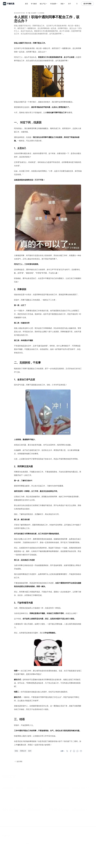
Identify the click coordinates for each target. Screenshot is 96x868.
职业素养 (34, 13)
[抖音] (80, 866)
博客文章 (5, 852)
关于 (70, 4)
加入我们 (28, 855)
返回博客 (18, 761)
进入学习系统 (87, 4)
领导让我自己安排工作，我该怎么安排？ (23, 809)
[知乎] (77, 866)
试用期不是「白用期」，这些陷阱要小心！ (24, 788)
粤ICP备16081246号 (8, 839)
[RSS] (92, 866)
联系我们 (28, 852)
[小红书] (84, 866)
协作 (30, 751)
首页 (26, 4)
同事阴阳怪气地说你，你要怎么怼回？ (68, 809)
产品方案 (5, 849)
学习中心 (5, 847)
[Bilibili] (88, 866)
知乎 (51, 847)
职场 (16, 751)
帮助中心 (5, 855)
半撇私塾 (6, 835)
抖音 (51, 849)
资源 (63, 4)
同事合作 (23, 751)
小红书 (52, 852)
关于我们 (28, 847)
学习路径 (34, 4)
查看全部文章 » (7, 780)
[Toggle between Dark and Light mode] (77, 4)
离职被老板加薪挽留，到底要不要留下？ (69, 788)
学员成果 (54, 4)
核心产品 (44, 4)
